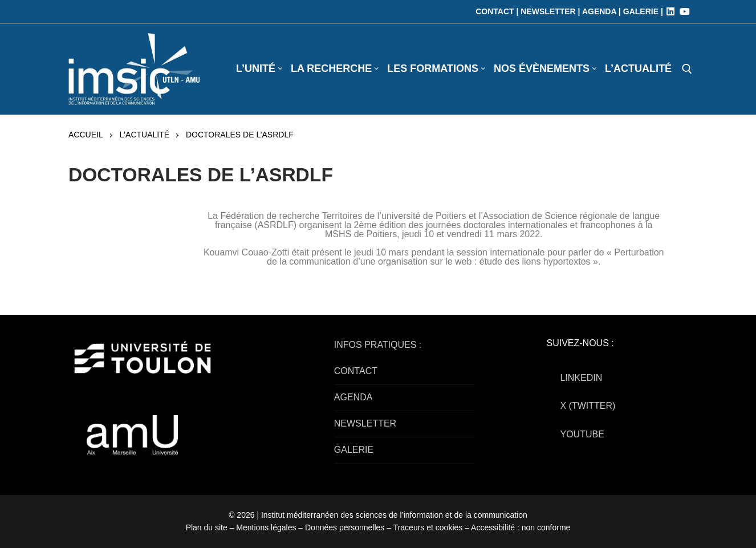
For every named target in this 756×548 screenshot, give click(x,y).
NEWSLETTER (365, 423)
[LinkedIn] (670, 11)
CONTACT (356, 371)
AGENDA (353, 397)
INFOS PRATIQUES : (378, 345)
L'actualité (145, 135)
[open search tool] (687, 69)
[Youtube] (685, 11)
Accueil (86, 135)
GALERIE (354, 450)
